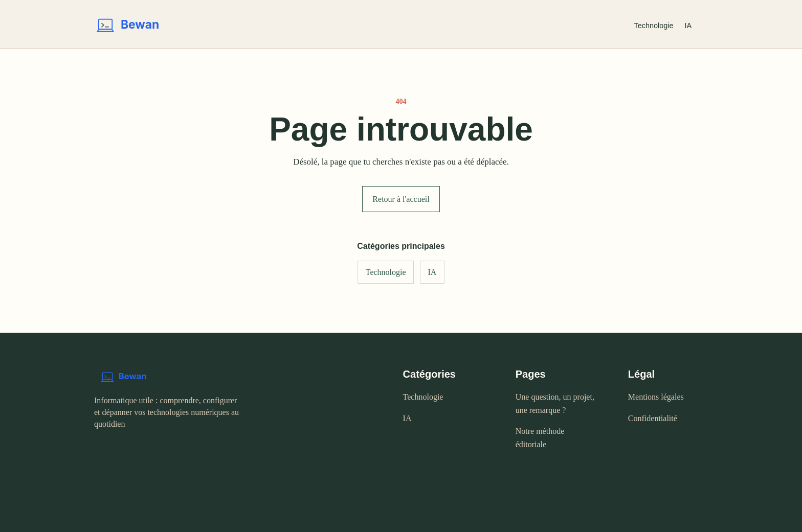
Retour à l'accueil (401, 199)
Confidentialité (653, 418)
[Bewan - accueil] (356, 26)
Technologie (654, 26)
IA (688, 26)
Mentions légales (656, 397)
